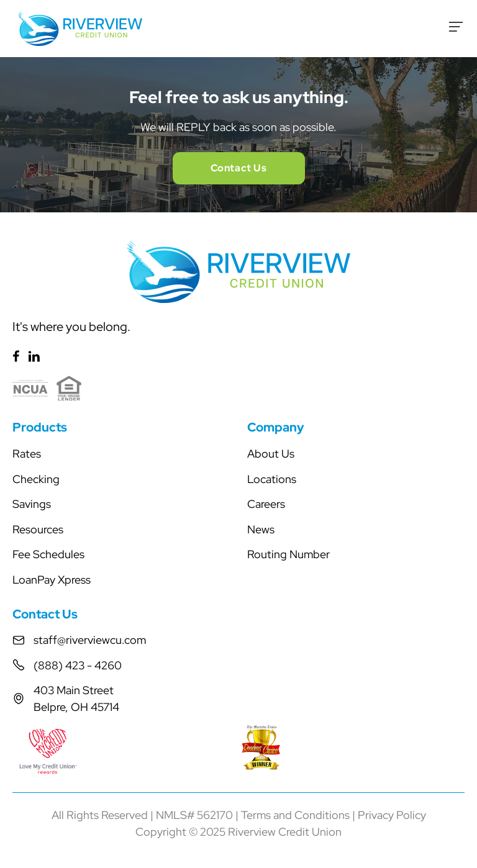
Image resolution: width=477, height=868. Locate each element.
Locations (272, 479)
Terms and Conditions (295, 815)
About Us (271, 454)
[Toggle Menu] (456, 27)
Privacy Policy (392, 815)
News (261, 529)
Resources (38, 529)
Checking (36, 479)
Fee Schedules (48, 554)
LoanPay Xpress (52, 580)
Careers (266, 504)
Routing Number (288, 554)
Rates (27, 454)
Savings (32, 504)
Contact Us (239, 168)
